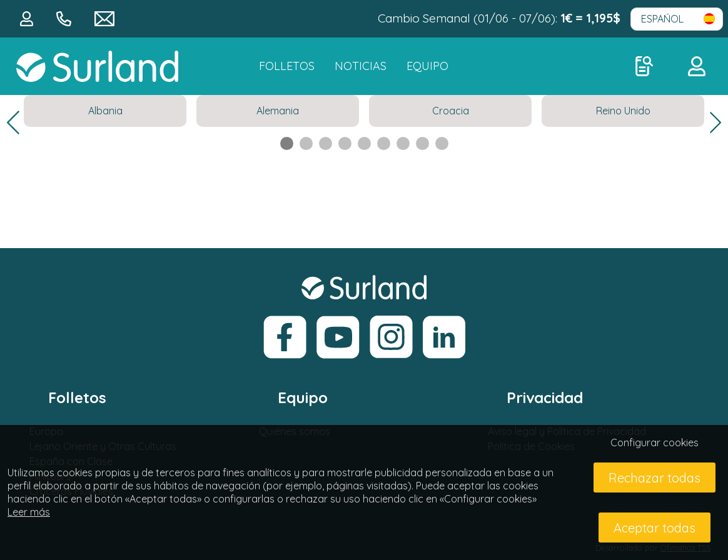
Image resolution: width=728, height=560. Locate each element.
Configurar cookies (655, 442)
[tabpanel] (105, 111)
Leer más (29, 512)
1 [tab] (287, 143)
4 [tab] (345, 143)
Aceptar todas (655, 528)
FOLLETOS (287, 66)
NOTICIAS (361, 66)
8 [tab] (422, 143)
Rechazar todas (655, 478)
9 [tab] (442, 143)
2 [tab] (306, 143)
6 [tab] (384, 143)
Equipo (427, 66)
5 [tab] (364, 143)
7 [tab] (403, 143)
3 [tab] (326, 143)
